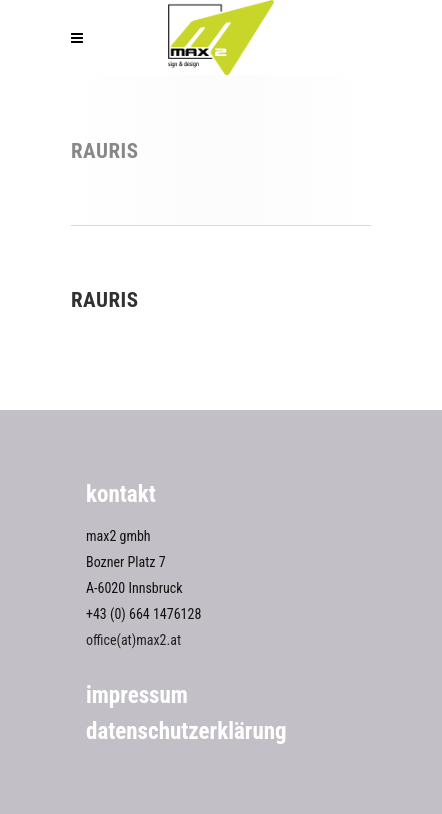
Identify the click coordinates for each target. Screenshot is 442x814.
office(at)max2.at (133, 640)
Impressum (137, 695)
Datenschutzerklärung (186, 731)
